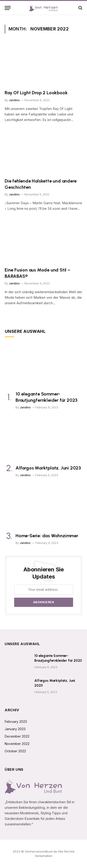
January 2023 (15, 729)
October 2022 (15, 751)
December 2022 (17, 736)
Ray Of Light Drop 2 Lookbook (36, 93)
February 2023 (16, 722)
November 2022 (17, 744)
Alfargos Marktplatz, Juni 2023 (48, 468)
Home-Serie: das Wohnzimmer (47, 536)
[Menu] (8, 8)
